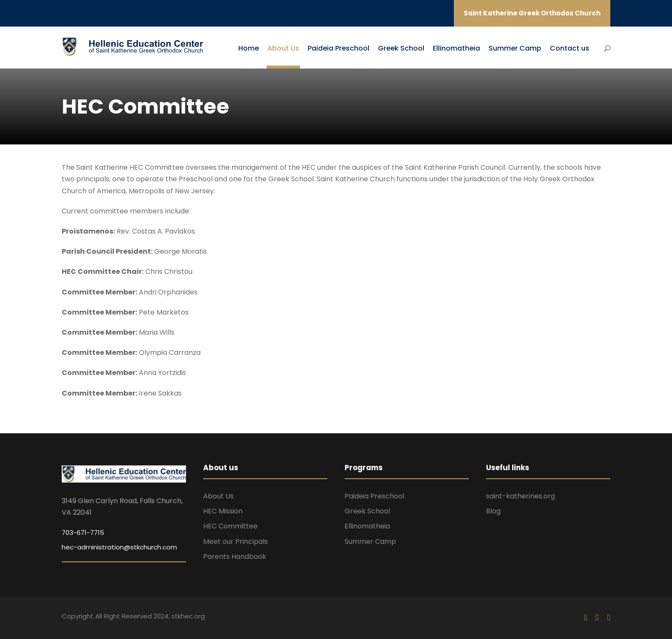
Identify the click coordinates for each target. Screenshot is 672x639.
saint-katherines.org (520, 496)
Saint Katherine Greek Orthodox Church (532, 13)
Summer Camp (515, 48)
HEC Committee (230, 526)
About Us (283, 48)
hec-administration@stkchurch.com (119, 547)
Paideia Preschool (339, 48)
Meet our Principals (235, 541)
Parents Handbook (235, 556)
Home (249, 48)
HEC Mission (223, 511)
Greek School (401, 48)
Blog (493, 511)
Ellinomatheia (456, 48)
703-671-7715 (83, 532)
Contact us (570, 48)
